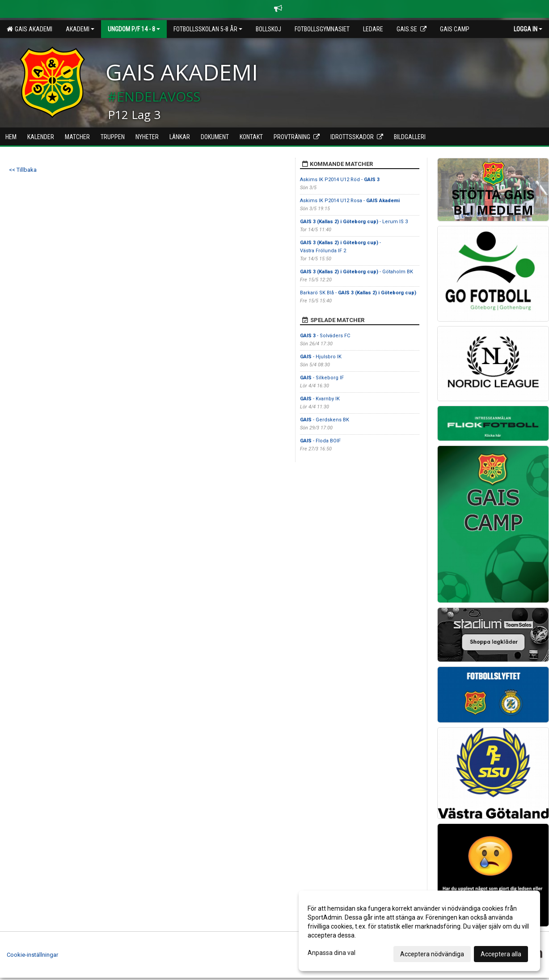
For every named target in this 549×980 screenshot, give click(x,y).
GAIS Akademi (30, 29)
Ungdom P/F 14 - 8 (134, 29)
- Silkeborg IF (322, 378)
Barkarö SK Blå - (358, 293)
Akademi (80, 29)
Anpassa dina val (332, 953)
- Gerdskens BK (325, 420)
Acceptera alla (501, 954)
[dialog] (419, 931)
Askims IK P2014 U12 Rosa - (350, 201)
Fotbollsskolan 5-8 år (208, 29)
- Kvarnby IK (320, 399)
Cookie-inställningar (32, 955)
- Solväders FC (325, 336)
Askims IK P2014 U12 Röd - (340, 180)
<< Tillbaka (23, 170)
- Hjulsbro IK (321, 357)
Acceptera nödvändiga (432, 954)
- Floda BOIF (320, 441)
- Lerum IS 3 (354, 222)
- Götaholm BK (357, 272)
